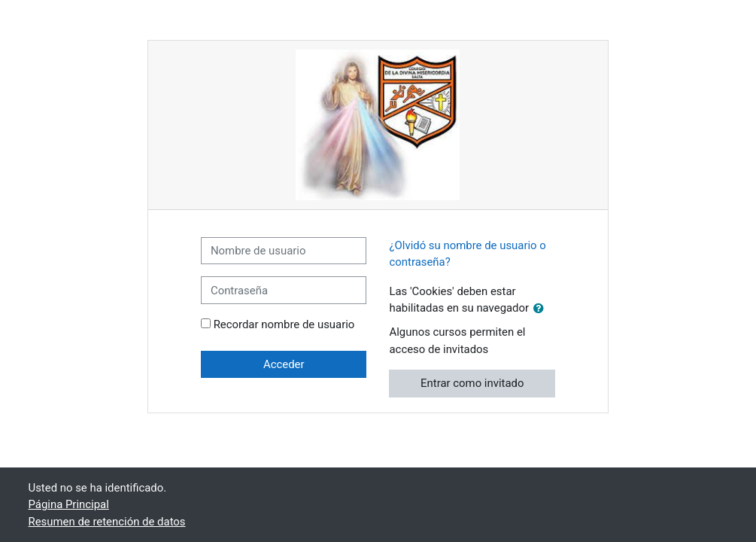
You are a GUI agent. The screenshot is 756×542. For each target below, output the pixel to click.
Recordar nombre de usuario (284, 324)
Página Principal (69, 504)
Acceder (284, 364)
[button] (542, 309)
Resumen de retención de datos (107, 522)
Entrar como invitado (472, 383)
